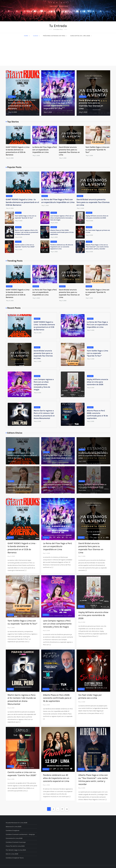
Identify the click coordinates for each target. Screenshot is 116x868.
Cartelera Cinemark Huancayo (16, 842)
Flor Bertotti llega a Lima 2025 (16, 850)
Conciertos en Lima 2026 (81, 36)
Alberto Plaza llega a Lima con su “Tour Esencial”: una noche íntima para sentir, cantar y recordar (97, 247)
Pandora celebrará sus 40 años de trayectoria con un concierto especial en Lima (62, 247)
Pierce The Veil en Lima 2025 (15, 846)
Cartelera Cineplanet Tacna (15, 858)
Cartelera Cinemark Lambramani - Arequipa (20, 834)
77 (63, 809)
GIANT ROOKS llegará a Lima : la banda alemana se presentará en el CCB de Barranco (22, 202)
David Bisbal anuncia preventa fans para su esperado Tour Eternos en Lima (93, 202)
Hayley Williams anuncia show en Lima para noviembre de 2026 (97, 382)
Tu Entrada (58, 26)
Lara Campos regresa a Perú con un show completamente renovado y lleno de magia (62, 218)
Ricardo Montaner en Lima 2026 (16, 823)
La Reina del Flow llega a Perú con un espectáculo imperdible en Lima (58, 106)
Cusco (37, 36)
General (12, 97)
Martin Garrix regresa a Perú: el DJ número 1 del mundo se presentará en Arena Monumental (27, 232)
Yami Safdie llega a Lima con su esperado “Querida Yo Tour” (97, 150)
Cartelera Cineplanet (13, 830)
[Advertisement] (58, 52)
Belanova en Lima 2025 (14, 827)
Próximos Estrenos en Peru (55, 36)
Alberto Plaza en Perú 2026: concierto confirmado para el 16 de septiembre (62, 232)
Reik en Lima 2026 (12, 854)
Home (27, 36)
